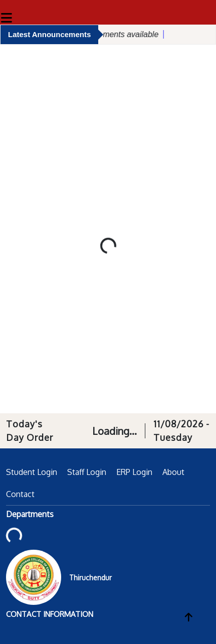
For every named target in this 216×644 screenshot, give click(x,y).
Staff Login (87, 472)
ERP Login (134, 472)
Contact (20, 494)
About (173, 472)
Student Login (32, 472)
